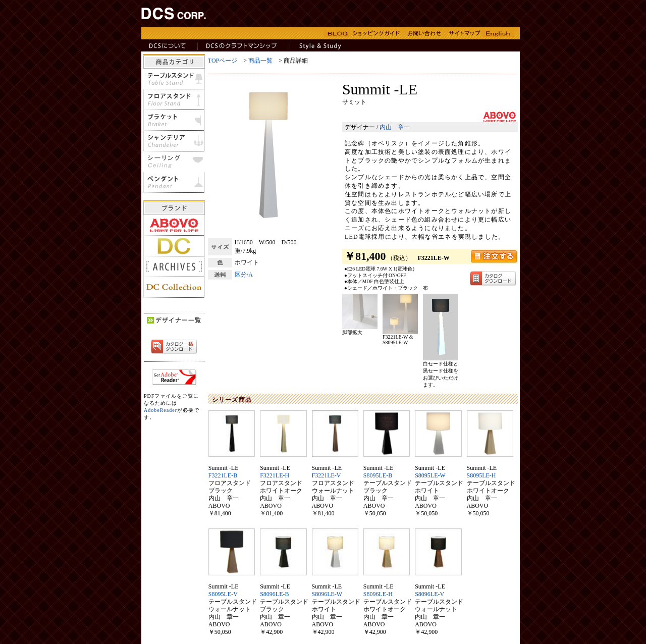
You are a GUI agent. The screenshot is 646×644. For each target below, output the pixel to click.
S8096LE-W (327, 594)
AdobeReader (160, 410)
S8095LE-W (430, 475)
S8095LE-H (481, 475)
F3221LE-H (275, 475)
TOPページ (223, 61)
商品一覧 (260, 61)
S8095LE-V (223, 594)
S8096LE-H (378, 594)
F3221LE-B (223, 475)
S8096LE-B (274, 594)
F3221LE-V (327, 475)
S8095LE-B (378, 475)
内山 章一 (395, 127)
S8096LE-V (429, 594)
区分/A (244, 275)
